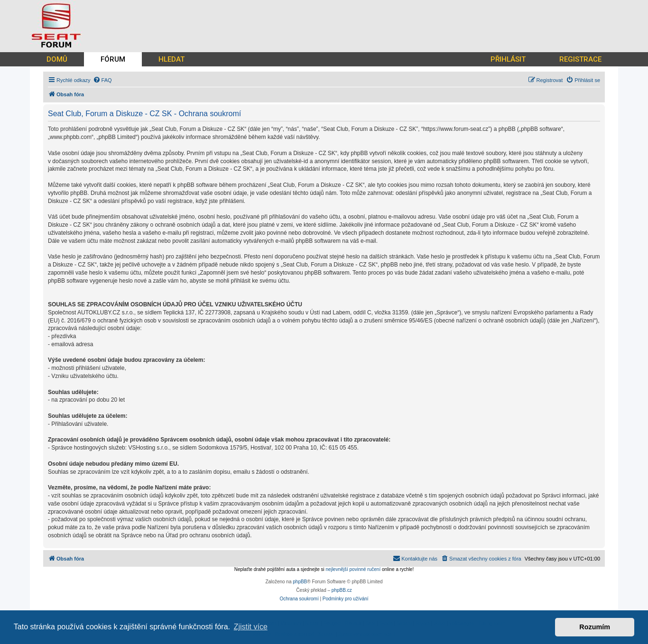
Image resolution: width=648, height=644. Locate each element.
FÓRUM (113, 59)
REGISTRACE (580, 59)
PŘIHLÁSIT (508, 59)
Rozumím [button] (595, 627)
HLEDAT (171, 59)
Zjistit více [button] (251, 627)
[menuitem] (102, 80)
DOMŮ (57, 59)
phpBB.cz (342, 590)
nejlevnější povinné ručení (353, 569)
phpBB (300, 582)
